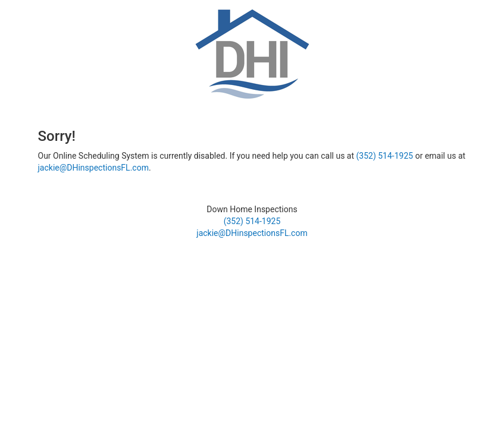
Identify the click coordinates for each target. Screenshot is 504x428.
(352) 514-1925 (385, 156)
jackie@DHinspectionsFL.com (93, 168)
